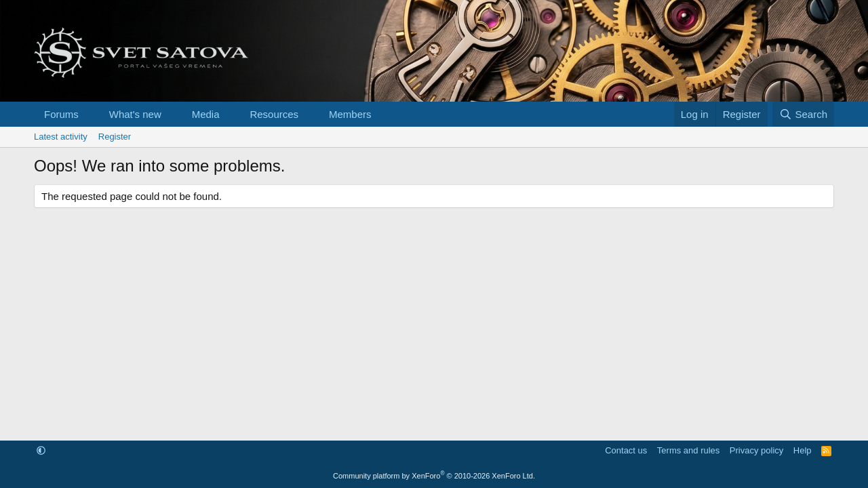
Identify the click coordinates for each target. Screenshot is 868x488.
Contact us (626, 450)
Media (206, 114)
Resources (274, 114)
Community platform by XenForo (434, 476)
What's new (135, 114)
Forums (61, 114)
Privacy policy (756, 450)
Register (115, 137)
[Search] (803, 114)
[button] (90, 114)
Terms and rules (688, 450)
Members (350, 114)
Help (803, 450)
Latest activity (61, 137)
